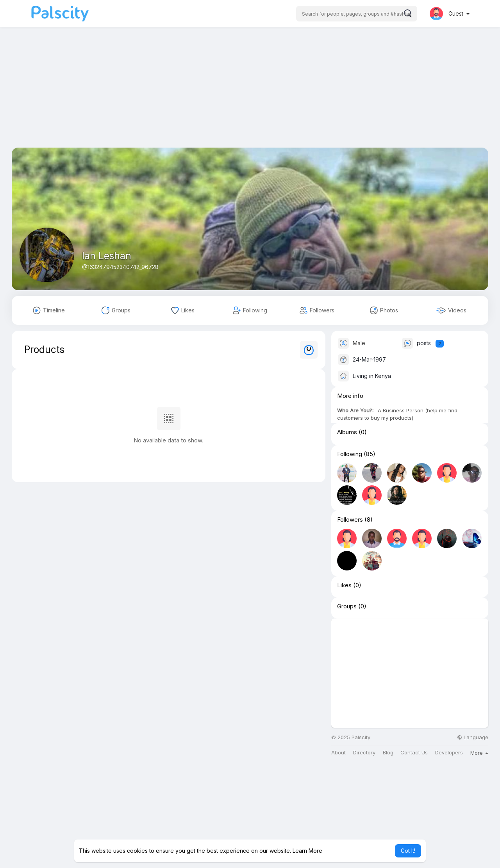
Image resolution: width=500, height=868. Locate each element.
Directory (364, 753)
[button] (357, 14)
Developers (449, 753)
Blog (388, 753)
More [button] (479, 753)
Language (473, 737)
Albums (347, 432)
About (338, 753)
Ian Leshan (107, 256)
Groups (347, 606)
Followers (350, 520)
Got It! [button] (408, 851)
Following (350, 454)
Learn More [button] (307, 851)
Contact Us (414, 753)
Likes (344, 585)
